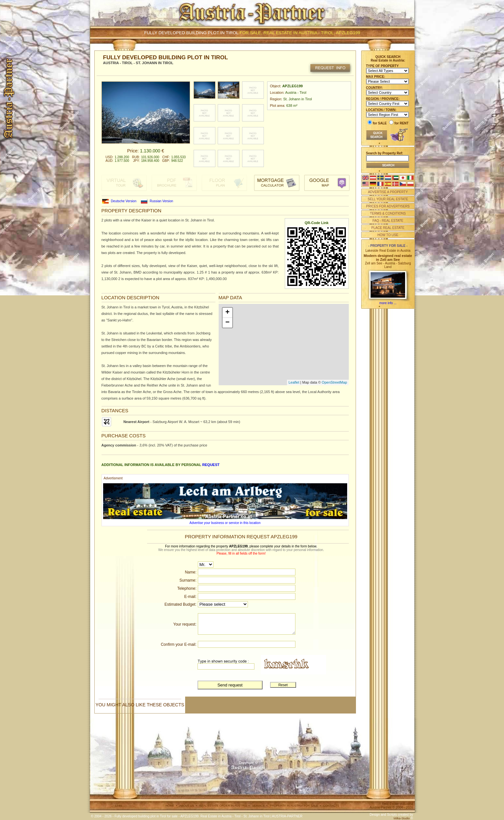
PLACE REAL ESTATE (388, 228)
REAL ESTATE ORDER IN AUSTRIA (223, 806)
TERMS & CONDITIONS (388, 213)
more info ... (388, 303)
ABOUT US (187, 806)
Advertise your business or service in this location (225, 523)
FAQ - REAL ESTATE (388, 221)
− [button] (227, 323)
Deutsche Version (124, 201)
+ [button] (227, 313)
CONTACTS (331, 806)
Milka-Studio (402, 818)
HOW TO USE (388, 235)
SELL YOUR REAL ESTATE (388, 199)
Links (119, 806)
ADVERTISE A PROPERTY (388, 192)
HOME (170, 806)
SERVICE (258, 806)
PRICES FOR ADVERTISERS (388, 206)
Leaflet (294, 382)
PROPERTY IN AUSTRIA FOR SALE (294, 806)
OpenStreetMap (334, 382)
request (211, 465)
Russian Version (161, 201)
